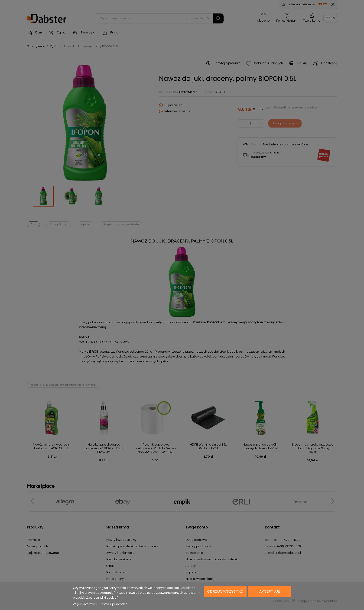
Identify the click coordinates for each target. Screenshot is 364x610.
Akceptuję (270, 591)
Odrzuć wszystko (225, 591)
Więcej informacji (85, 604)
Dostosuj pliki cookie (114, 604)
